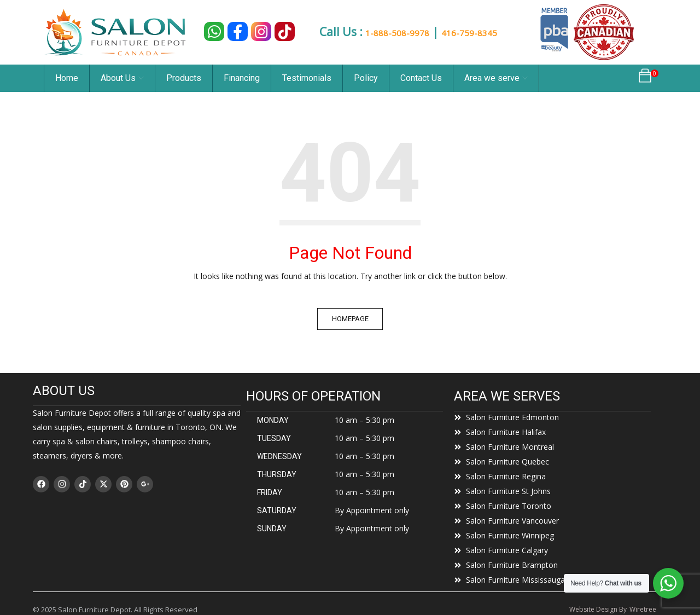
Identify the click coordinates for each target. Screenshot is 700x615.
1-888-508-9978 (396, 32)
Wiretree (643, 609)
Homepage (350, 319)
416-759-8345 (487, 32)
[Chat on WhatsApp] (214, 31)
